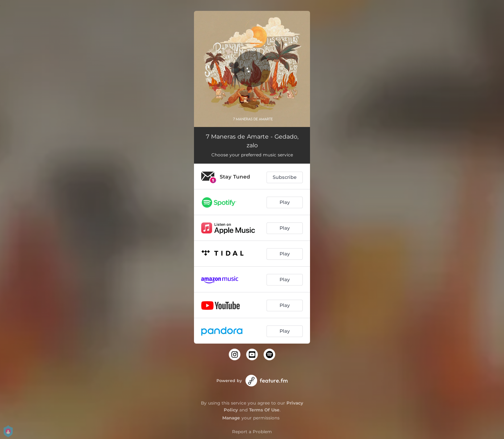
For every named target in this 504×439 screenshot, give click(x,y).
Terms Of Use (264, 410)
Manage (231, 418)
